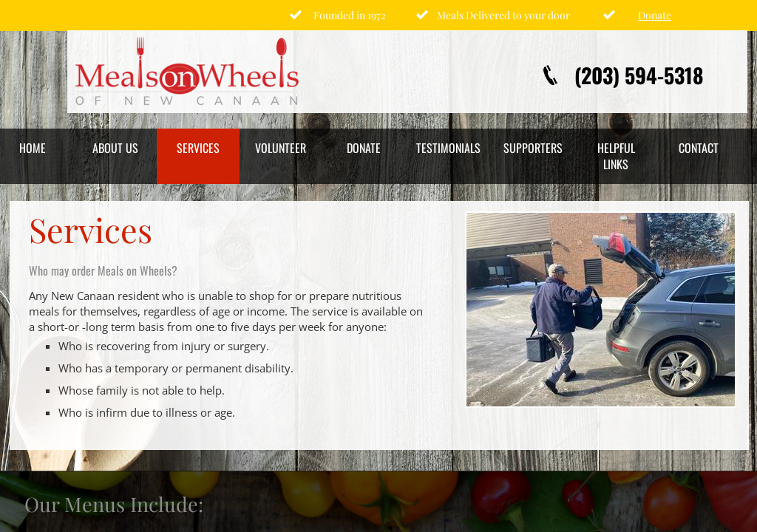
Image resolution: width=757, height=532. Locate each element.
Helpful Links (616, 156)
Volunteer (281, 148)
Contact (699, 148)
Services (198, 148)
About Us (115, 148)
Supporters (533, 148)
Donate (364, 148)
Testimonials (448, 148)
